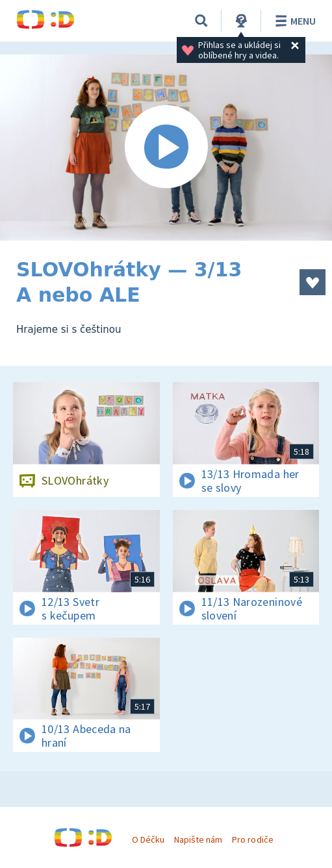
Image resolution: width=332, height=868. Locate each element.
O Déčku (148, 839)
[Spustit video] (166, 148)
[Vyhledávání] (201, 21)
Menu (293, 21)
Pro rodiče (252, 839)
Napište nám (198, 839)
